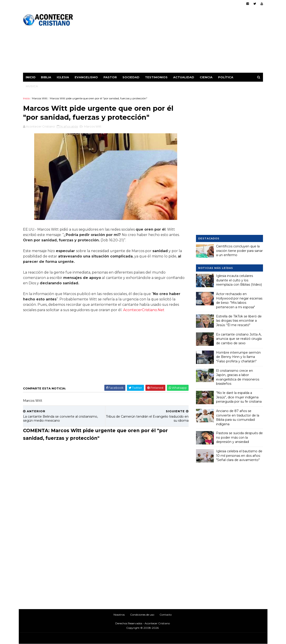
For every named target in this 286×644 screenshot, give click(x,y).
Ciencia (206, 77)
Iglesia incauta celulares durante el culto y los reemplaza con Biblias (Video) (239, 280)
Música (32, 86)
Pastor (110, 77)
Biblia (46, 77)
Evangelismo (86, 77)
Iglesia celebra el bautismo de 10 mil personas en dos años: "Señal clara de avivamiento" (239, 456)
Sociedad (131, 77)
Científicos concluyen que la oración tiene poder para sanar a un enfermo (239, 251)
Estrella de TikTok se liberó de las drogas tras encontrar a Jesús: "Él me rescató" (239, 320)
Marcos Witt (40, 98)
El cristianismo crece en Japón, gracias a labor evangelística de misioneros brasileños (238, 377)
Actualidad (184, 77)
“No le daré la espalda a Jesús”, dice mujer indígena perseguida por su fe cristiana (239, 397)
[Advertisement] (182, 41)
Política (226, 77)
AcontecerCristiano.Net (144, 310)
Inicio (31, 77)
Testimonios (157, 77)
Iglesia (63, 77)
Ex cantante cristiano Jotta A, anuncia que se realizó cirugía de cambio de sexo (239, 339)
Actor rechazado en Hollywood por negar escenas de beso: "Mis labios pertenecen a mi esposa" (239, 301)
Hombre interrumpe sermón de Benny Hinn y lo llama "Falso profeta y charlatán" (238, 357)
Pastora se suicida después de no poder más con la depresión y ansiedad (239, 437)
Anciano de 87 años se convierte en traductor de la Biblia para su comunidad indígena (238, 418)
